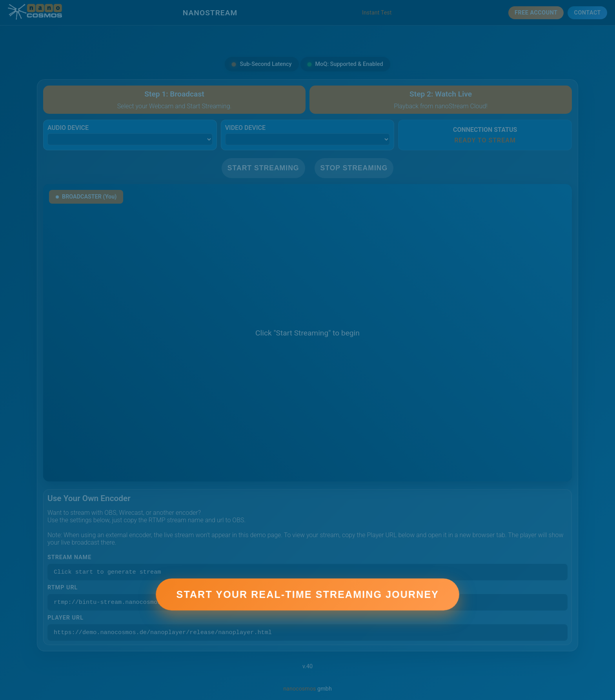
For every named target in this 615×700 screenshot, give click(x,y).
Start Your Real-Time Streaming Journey (307, 602)
